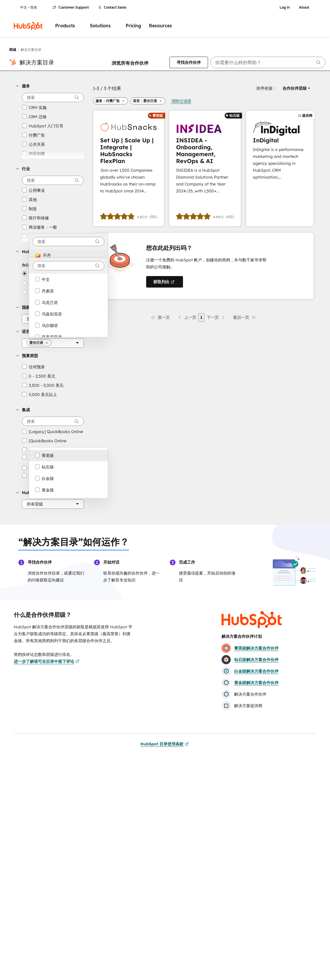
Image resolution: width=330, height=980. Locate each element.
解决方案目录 (37, 62)
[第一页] (160, 317)
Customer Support (71, 7)
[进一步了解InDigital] (280, 168)
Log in (285, 7)
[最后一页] (245, 317)
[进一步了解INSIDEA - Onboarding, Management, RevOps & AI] (205, 168)
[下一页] (216, 317)
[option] (68, 255)
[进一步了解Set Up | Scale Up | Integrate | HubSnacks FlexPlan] (129, 168)
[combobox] (68, 242)
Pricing (133, 26)
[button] (50, 86)
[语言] (53, 343)
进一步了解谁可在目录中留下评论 (47, 661)
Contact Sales (112, 7)
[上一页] (187, 317)
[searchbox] (268, 62)
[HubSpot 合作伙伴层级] (53, 504)
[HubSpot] (28, 26)
